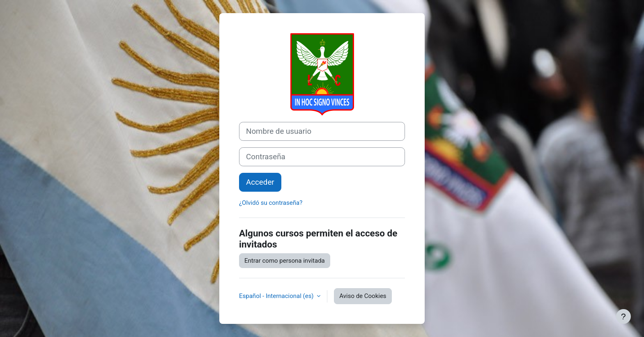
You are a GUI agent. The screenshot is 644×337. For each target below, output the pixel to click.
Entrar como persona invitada (285, 261)
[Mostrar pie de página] (623, 316)
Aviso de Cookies (363, 296)
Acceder (260, 182)
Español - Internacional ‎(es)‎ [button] (277, 296)
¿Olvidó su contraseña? (271, 203)
